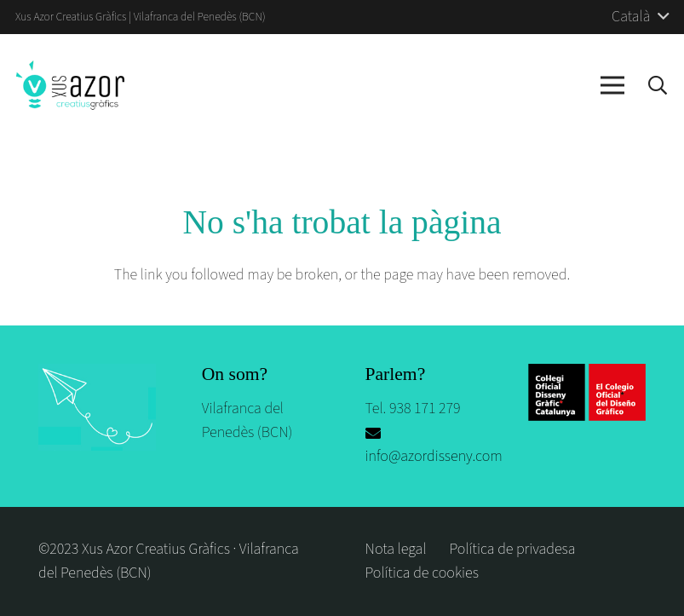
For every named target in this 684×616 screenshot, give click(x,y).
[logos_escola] (587, 392)
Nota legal (396, 549)
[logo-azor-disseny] (71, 85)
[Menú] (613, 85)
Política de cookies (422, 573)
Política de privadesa (513, 549)
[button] (658, 85)
